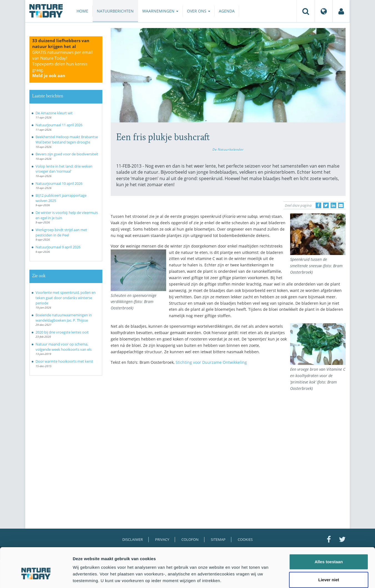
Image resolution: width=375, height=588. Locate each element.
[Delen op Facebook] (318, 205)
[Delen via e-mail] (341, 205)
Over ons (199, 11)
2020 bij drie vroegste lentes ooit (62, 332)
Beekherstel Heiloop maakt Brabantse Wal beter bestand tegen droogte (67, 139)
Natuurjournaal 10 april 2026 (59, 183)
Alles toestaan (329, 533)
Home (82, 11)
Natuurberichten (115, 11)
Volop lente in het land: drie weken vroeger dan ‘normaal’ (64, 169)
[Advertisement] (199, 418)
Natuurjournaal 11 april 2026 (59, 125)
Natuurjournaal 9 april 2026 (58, 247)
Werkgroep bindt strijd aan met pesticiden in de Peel (61, 232)
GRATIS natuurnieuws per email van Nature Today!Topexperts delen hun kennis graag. (62, 64)
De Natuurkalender (228, 149)
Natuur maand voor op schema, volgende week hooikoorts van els (64, 347)
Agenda (227, 11)
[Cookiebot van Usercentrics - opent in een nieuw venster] (36, 577)
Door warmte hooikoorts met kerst (64, 361)
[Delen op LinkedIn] (333, 205)
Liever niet (329, 552)
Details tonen (300, 577)
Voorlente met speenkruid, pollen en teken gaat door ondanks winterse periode (66, 298)
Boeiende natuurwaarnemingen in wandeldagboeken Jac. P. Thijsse (64, 318)
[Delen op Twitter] (326, 205)
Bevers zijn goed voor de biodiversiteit (67, 154)
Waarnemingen (160, 11)
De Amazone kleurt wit (54, 113)
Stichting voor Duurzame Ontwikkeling (211, 362)
